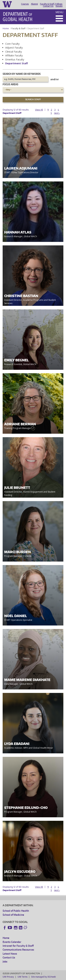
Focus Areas (10, 84)
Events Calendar (12, 942)
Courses (25, 4)
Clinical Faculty (14, 52)
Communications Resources (18, 950)
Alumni (34, 4)
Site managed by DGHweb (43, 977)
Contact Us (48, 6)
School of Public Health (16, 911)
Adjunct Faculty (14, 48)
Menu (59, 12)
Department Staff (17, 63)
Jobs (5, 962)
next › (57, 113)
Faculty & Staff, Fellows (51, 4)
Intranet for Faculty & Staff (18, 946)
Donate (59, 6)
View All (39, 110)
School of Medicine (13, 915)
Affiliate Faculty (14, 55)
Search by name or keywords (22, 74)
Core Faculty (12, 44)
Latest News (10, 954)
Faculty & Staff (18, 28)
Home (6, 28)
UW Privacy (8, 977)
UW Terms (23, 977)
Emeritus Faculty (15, 59)
